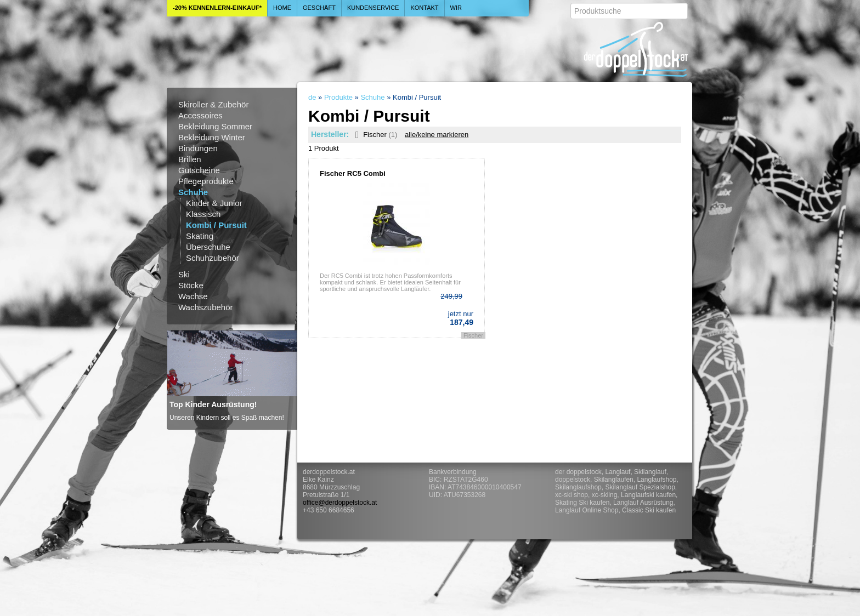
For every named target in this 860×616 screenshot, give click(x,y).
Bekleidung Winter (212, 137)
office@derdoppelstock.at (340, 503)
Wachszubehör (206, 307)
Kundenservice (373, 8)
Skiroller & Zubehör (213, 104)
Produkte (338, 97)
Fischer (374, 135)
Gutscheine (199, 170)
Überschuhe (208, 247)
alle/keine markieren (437, 135)
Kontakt (424, 8)
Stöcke (191, 285)
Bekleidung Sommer (215, 126)
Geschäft (319, 8)
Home (282, 8)
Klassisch (203, 214)
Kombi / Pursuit (216, 225)
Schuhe (193, 192)
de (312, 97)
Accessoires (200, 115)
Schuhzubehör (213, 258)
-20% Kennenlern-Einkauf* (217, 8)
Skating (200, 236)
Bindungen (198, 148)
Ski (184, 274)
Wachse (193, 296)
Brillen (190, 159)
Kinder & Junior (214, 203)
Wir (456, 8)
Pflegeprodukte (206, 181)
